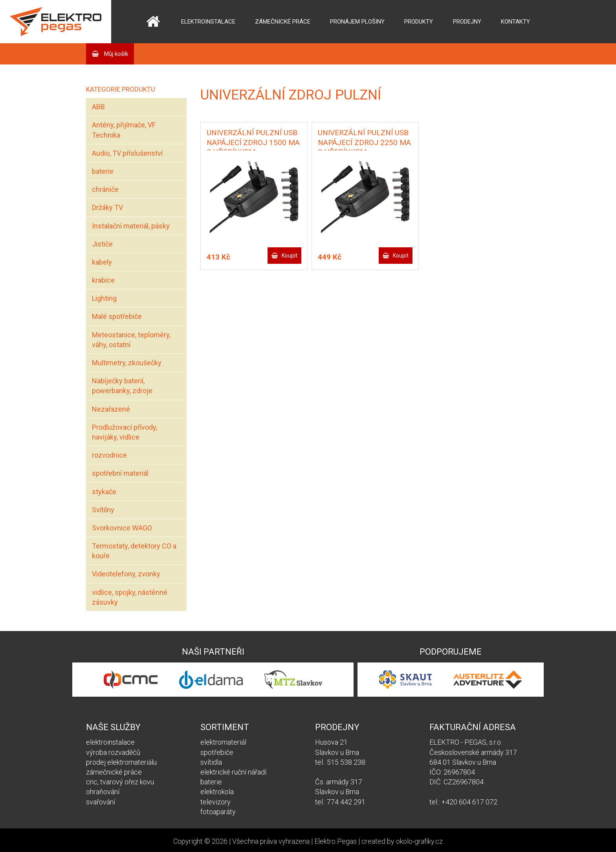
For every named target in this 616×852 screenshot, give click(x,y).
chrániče (105, 189)
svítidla (211, 762)
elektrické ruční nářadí (233, 772)
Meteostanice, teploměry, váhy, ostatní (131, 340)
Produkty (419, 22)
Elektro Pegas (335, 841)
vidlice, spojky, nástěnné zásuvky (130, 597)
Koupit (290, 256)
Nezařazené (111, 409)
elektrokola (217, 792)
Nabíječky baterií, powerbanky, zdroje (122, 386)
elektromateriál (223, 742)
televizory (215, 802)
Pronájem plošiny (357, 22)
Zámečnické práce (283, 22)
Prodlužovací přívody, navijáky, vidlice (125, 432)
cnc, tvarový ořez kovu (120, 782)
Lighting (104, 298)
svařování (101, 802)
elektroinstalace (110, 742)
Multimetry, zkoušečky (127, 363)
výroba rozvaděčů (113, 752)
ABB (98, 107)
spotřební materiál (120, 473)
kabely (102, 262)
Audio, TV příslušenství (127, 153)
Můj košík (115, 54)
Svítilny (103, 510)
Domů (153, 22)
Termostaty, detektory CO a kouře (134, 551)
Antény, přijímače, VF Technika (124, 130)
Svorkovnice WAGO (122, 528)
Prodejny (467, 22)
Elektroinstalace (208, 22)
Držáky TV (107, 207)
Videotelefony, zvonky (126, 574)
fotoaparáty (218, 812)
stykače (104, 492)
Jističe (102, 244)
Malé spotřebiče (117, 316)
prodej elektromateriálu (121, 762)
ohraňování (103, 792)
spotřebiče (217, 752)
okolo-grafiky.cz (419, 841)
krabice (103, 280)
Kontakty (515, 22)
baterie (103, 171)
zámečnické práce (114, 772)
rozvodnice (109, 455)
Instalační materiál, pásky (131, 226)
